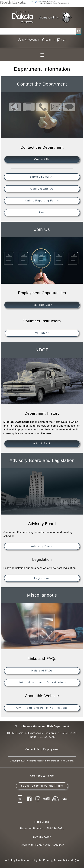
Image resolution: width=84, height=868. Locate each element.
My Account (30, 40)
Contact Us (42, 159)
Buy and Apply (42, 837)
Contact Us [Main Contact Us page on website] (32, 749)
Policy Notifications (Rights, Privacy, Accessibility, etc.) (42, 860)
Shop (42, 213)
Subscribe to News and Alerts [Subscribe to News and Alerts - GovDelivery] (42, 786)
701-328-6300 (47, 737)
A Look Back (42, 444)
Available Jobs (42, 305)
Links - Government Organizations (42, 683)
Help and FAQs (42, 671)
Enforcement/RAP (42, 177)
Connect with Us (42, 189)
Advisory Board (42, 546)
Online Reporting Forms (42, 201)
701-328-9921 (55, 828)
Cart (64, 40)
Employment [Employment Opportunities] (51, 749)
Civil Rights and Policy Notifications (42, 708)
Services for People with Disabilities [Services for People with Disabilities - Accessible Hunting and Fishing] (42, 845)
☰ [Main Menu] (42, 55)
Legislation (42, 578)
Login (49, 40)
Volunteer (42, 333)
